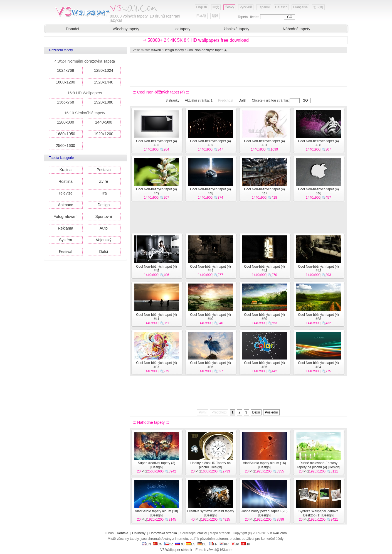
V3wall (156, 50)
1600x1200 (66, 82)
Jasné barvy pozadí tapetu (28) (264, 511)
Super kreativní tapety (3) (156, 463)
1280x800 (66, 122)
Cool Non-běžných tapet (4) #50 (318, 143)
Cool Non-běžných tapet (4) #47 (264, 191)
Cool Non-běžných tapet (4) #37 (156, 365)
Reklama (66, 228)
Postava (104, 170)
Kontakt (123, 533)
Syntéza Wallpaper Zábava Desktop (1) (319, 513)
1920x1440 (104, 82)
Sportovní (104, 216)
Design (104, 205)
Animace (65, 205)
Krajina (66, 170)
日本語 (201, 16)
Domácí (73, 29)
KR (224, 544)
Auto (104, 228)
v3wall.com (278, 533)
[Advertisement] (238, 70)
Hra (104, 193)
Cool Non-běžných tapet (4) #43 (264, 269)
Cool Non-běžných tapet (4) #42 (318, 269)
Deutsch (281, 7)
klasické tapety (236, 29)
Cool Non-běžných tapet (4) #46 (318, 191)
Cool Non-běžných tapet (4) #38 (318, 317)
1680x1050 (66, 134)
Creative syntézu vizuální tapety (210, 511)
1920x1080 (104, 102)
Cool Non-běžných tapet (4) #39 (264, 317)
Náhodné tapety (296, 29)
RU (180, 544)
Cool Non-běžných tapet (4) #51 (264, 143)
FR (213, 544)
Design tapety (174, 50)
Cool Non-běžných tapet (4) (207, 50)
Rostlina (66, 181)
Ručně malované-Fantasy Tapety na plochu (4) (317, 465)
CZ (169, 544)
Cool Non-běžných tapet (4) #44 (210, 269)
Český (229, 7)
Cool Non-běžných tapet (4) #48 (210, 191)
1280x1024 (104, 70)
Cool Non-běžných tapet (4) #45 (156, 269)
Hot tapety (181, 29)
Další (104, 252)
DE (202, 544)
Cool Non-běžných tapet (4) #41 (156, 317)
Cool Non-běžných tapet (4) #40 (210, 317)
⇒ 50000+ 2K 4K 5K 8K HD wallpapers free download (196, 40)
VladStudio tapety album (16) (264, 463)
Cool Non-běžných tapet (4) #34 (318, 365)
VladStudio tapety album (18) (156, 511)
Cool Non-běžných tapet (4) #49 (156, 191)
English (202, 7)
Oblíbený (139, 533)
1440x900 (104, 122)
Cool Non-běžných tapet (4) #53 (156, 143)
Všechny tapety (126, 29)
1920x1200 (104, 134)
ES (191, 544)
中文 (216, 7)
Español (264, 7)
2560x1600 (66, 146)
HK (246, 544)
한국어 (318, 7)
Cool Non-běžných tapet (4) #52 (210, 143)
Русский (246, 7)
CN (158, 544)
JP (235, 544)
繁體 (215, 16)
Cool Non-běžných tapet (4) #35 (264, 365)
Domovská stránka (163, 533)
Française (300, 7)
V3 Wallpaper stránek (176, 550)
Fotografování (65, 216)
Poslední (271, 412)
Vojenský (103, 240)
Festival (65, 252)
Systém (66, 240)
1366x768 (66, 102)
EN (146, 544)
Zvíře (104, 181)
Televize (66, 193)
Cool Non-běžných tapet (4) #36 (210, 365)
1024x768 (66, 70)
